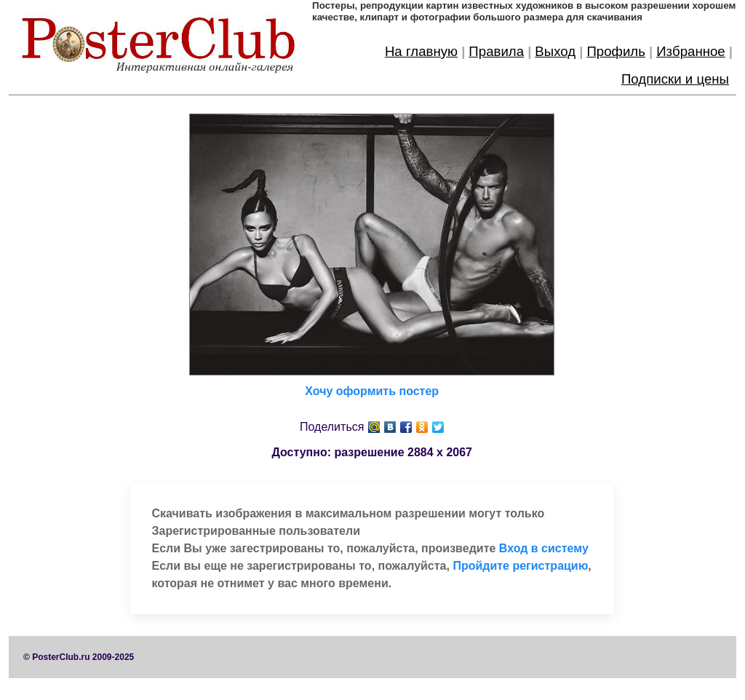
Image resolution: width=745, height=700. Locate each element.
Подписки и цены (675, 79)
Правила (496, 51)
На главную (421, 51)
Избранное (691, 51)
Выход (555, 51)
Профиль (616, 51)
